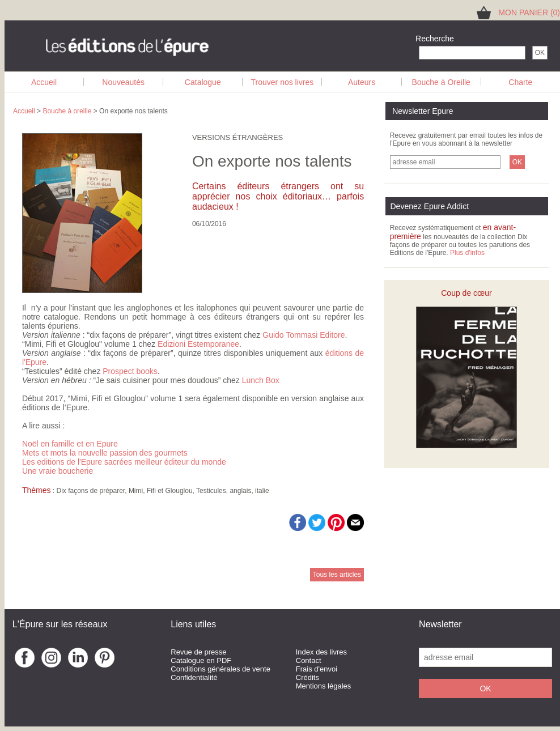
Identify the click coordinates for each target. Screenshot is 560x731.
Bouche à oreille (67, 111)
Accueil (44, 82)
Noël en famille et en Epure (70, 444)
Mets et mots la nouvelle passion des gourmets (105, 453)
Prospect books (130, 371)
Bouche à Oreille (441, 82)
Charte (520, 82)
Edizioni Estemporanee (198, 344)
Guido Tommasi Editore (304, 335)
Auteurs (362, 82)
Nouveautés (123, 82)
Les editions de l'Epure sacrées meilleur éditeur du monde (124, 462)
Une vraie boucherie (58, 471)
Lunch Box (261, 380)
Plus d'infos (467, 253)
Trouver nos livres (283, 82)
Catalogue (203, 82)
